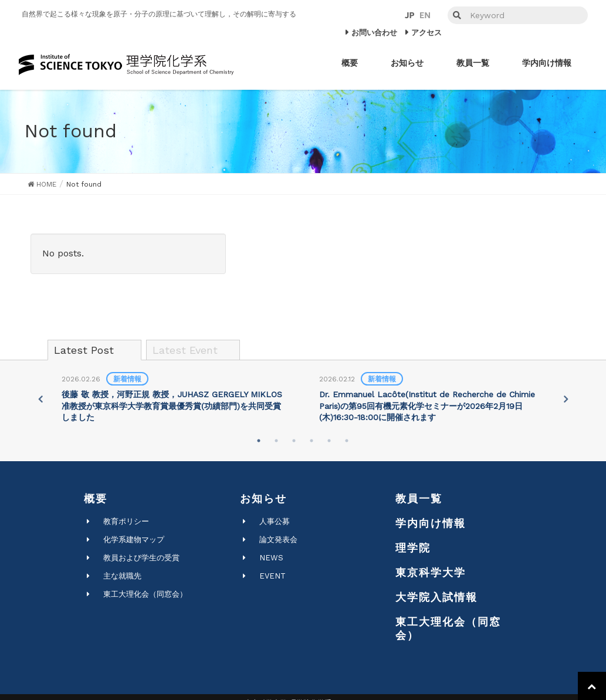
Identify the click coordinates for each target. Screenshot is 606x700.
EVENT (272, 576)
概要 (96, 498)
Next (567, 399)
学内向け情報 (431, 523)
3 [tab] (294, 441)
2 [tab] (276, 441)
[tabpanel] (175, 399)
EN (425, 15)
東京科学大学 (431, 572)
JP (409, 15)
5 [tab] (329, 441)
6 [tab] (347, 441)
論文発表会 (278, 540)
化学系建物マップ (134, 540)
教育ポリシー (126, 521)
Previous (39, 399)
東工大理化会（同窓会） (145, 594)
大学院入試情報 (436, 597)
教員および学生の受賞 (141, 558)
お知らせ (263, 498)
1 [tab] (259, 441)
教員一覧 (419, 498)
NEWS (271, 558)
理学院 (413, 548)
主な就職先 (122, 576)
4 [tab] (312, 441)
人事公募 (275, 521)
